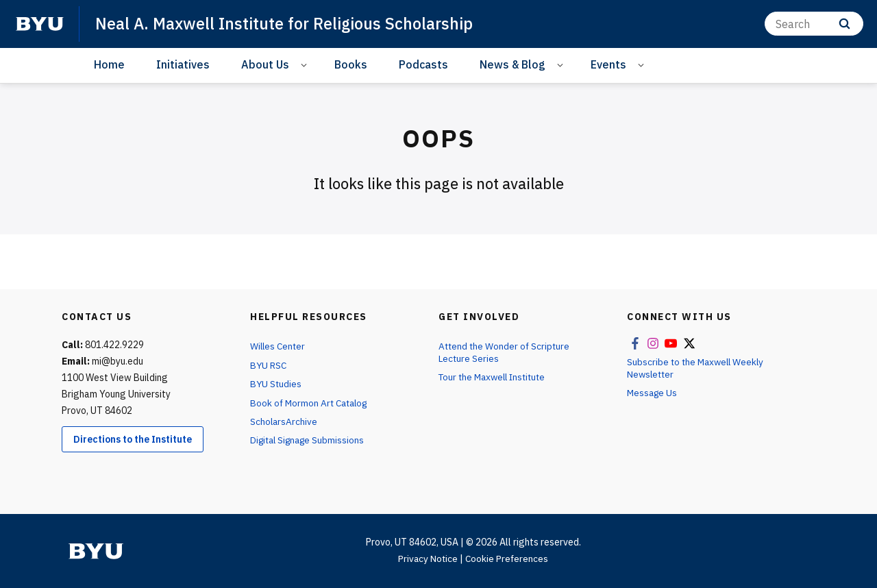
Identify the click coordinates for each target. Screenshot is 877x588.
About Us (265, 64)
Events (608, 64)
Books (351, 64)
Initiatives (183, 64)
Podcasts (423, 64)
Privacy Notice (427, 559)
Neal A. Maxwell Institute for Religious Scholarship (289, 23)
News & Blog (512, 64)
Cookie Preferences (508, 559)
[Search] (814, 24)
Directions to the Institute (133, 439)
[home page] (40, 24)
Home (109, 64)
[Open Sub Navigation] (306, 65)
